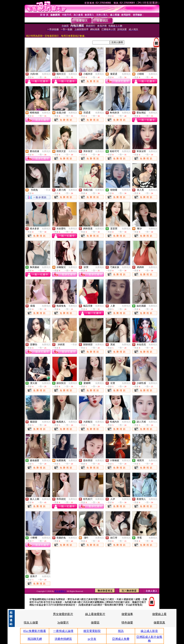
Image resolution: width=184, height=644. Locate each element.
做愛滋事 (127, 614)
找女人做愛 (31, 623)
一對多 (47, 190)
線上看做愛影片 (95, 614)
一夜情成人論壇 (63, 631)
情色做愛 (127, 623)
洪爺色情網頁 (63, 639)
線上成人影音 (149, 631)
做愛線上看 (159, 614)
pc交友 (92, 639)
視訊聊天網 (35, 639)
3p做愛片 (63, 623)
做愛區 (95, 623)
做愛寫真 (159, 623)
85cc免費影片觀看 (35, 631)
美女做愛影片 (61, 591)
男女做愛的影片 (63, 614)
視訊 (121, 631)
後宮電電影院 (92, 631)
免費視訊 (46, 74)
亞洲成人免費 (121, 639)
